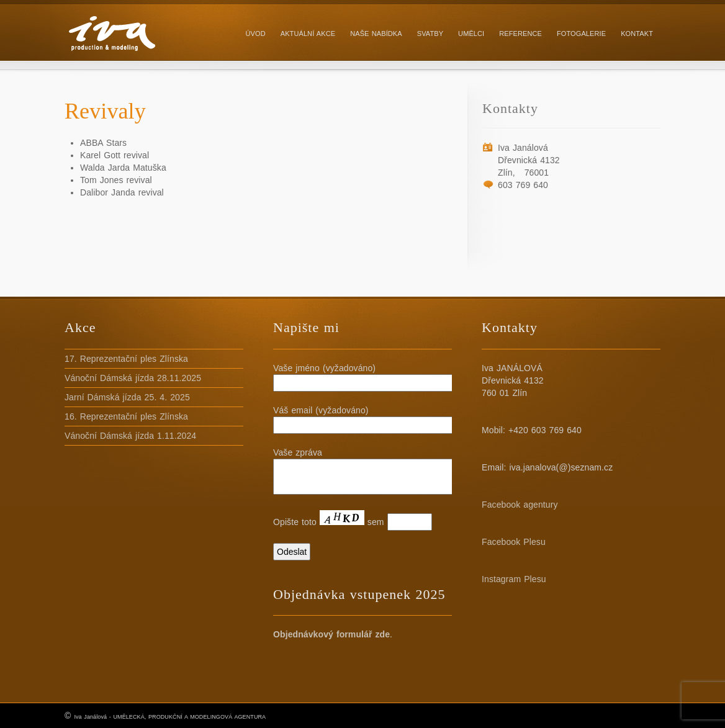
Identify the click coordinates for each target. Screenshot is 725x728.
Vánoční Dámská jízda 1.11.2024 (130, 436)
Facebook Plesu (514, 542)
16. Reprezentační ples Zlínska (126, 416)
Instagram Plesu (514, 579)
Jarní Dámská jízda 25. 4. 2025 (127, 397)
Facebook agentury (520, 505)
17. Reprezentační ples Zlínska (126, 359)
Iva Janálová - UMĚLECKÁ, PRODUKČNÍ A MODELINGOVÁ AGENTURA (170, 717)
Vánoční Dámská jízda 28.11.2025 (133, 378)
